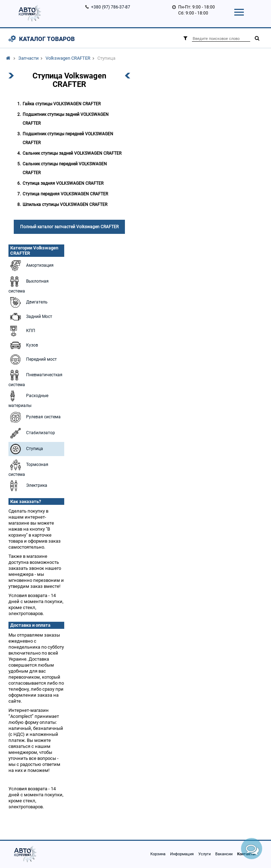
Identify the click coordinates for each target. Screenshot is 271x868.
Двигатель (28, 302)
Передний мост (33, 359)
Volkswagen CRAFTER (68, 58)
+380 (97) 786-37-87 (111, 7)
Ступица (26, 449)
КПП (22, 331)
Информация (182, 854)
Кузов (23, 345)
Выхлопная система (29, 284)
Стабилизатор (32, 433)
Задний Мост (30, 317)
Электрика (28, 486)
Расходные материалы (28, 398)
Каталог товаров (47, 39)
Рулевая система (35, 417)
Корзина (158, 854)
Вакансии (224, 854)
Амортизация (31, 266)
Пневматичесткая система (35, 378)
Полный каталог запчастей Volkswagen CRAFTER (69, 227)
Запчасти (29, 58)
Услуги (204, 854)
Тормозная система (28, 467)
